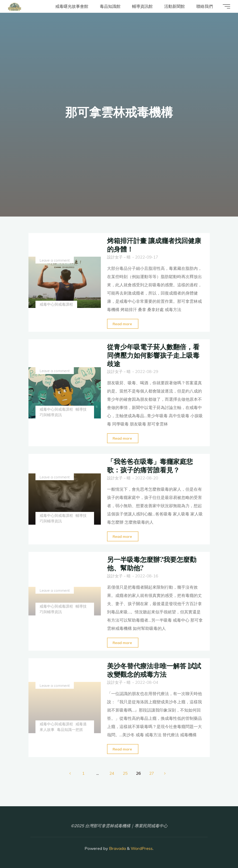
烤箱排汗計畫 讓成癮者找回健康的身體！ (153, 244)
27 (152, 773)
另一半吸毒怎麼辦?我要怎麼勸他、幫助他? (154, 563)
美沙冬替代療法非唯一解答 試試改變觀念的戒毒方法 (153, 670)
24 (112, 773)
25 (125, 773)
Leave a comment (55, 260)
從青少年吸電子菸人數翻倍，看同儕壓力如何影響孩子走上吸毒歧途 (153, 355)
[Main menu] (224, 6)
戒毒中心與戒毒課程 (57, 304)
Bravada (117, 848)
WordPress (142, 848)
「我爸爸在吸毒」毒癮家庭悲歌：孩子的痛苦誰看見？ (153, 465)
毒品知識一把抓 (71, 729)
